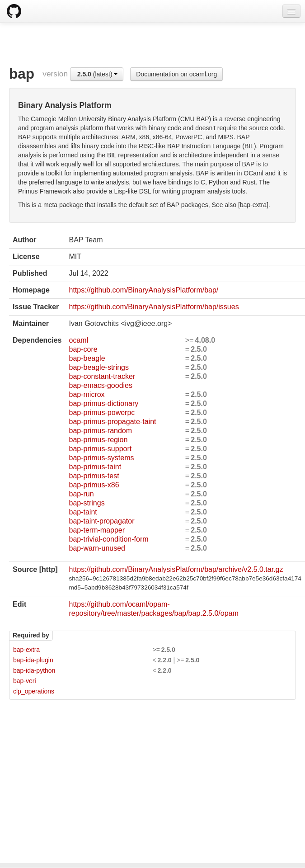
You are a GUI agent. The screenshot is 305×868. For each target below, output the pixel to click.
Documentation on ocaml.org (176, 74)
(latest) (98, 74)
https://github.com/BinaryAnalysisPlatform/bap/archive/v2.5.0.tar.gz (176, 569)
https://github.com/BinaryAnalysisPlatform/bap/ (143, 290)
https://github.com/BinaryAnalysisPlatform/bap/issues (154, 307)
